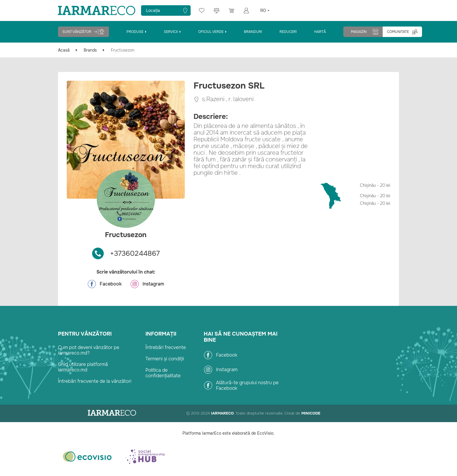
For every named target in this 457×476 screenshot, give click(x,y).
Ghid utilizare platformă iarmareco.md (83, 367)
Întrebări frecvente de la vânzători (95, 381)
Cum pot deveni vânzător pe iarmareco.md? (89, 350)
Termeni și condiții (165, 359)
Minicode (311, 413)
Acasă (64, 50)
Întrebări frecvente (166, 347)
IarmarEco (222, 413)
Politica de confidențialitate (163, 373)
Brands (90, 50)
